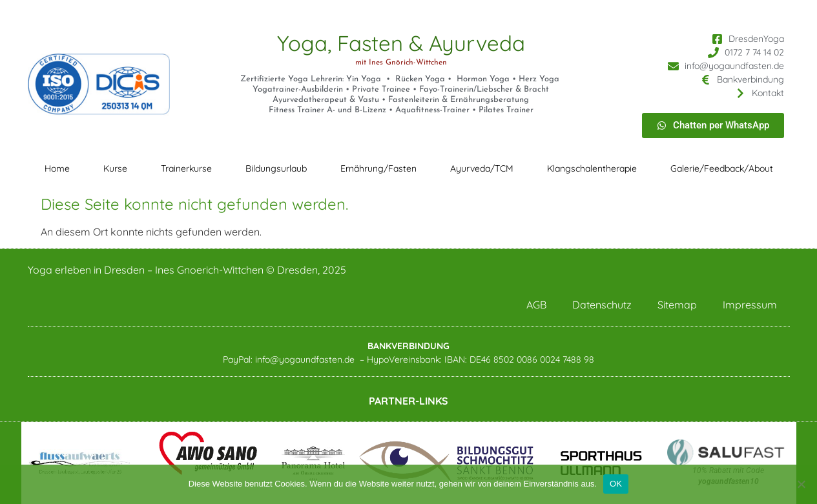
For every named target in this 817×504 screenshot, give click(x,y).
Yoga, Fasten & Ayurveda (401, 43)
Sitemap (677, 305)
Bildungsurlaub (276, 168)
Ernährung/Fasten (378, 168)
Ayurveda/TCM (482, 168)
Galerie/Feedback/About (722, 168)
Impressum (750, 305)
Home (57, 168)
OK (616, 484)
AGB (536, 305)
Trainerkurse (186, 168)
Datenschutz (602, 305)
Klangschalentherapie (592, 168)
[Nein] (801, 484)
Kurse (115, 168)
